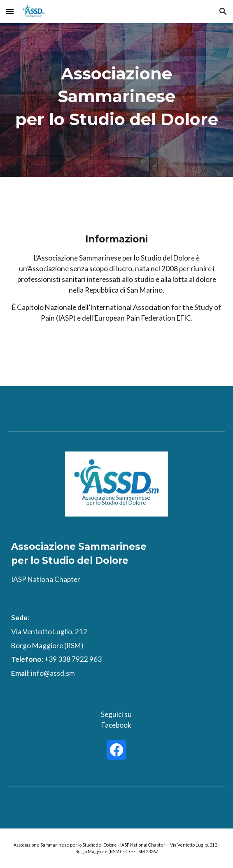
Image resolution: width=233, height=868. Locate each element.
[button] (10, 11)
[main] (116, 100)
